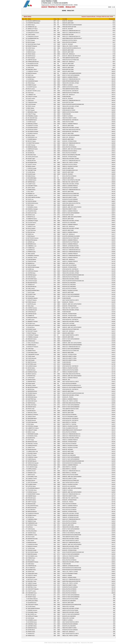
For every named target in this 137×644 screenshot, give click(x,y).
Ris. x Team (105, 14)
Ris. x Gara (85, 14)
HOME (27, 14)
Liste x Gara (43, 14)
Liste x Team (65, 14)
